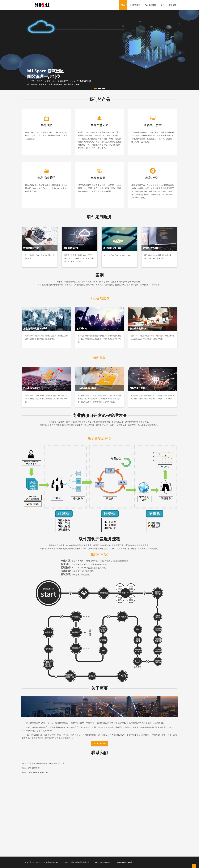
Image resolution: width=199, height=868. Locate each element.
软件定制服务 (135, 5)
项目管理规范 (150, 5)
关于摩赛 (172, 5)
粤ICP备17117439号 (125, 862)
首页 (123, 5)
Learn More (100, 743)
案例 (162, 5)
